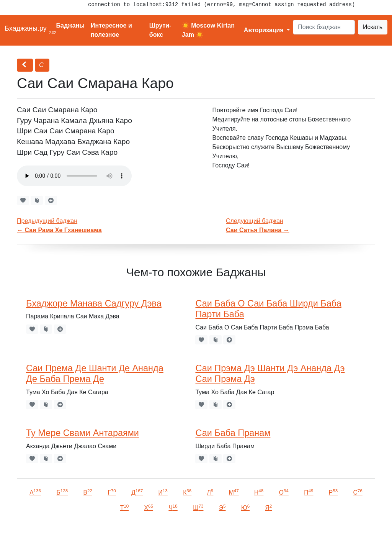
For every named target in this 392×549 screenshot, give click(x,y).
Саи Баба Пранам (233, 433)
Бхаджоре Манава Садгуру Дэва (94, 303)
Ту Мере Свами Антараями (82, 433)
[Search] (324, 27)
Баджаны (70, 25)
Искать (373, 27)
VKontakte (94, 532)
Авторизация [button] (265, 30)
